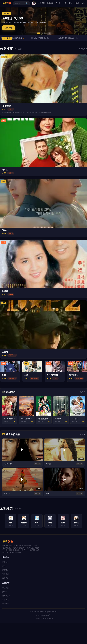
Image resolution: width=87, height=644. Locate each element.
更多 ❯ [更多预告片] (83, 434)
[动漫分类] (50, 521)
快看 (7, 3)
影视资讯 (5, 600)
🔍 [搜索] (27, 3)
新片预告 (5, 604)
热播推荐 (41, 3)
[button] (39, 33)
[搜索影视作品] (20, 3)
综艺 (83, 3)
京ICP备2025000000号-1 (43, 615)
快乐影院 (5, 588)
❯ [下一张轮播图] (84, 21)
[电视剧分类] (23, 521)
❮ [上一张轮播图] (3, 21)
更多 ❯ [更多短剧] (83, 392)
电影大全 (5, 562)
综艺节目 (5, 570)
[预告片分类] (78, 521)
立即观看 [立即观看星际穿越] (9, 28)
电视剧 (77, 3)
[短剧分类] (64, 521)
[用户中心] (34, 3)
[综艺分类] (37, 521)
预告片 (58, 3)
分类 (65, 3)
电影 (70, 3)
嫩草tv (5, 592)
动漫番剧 (5, 574)
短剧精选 (50, 3)
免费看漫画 (6, 596)
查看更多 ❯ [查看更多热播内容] (83, 49)
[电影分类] (9, 521)
